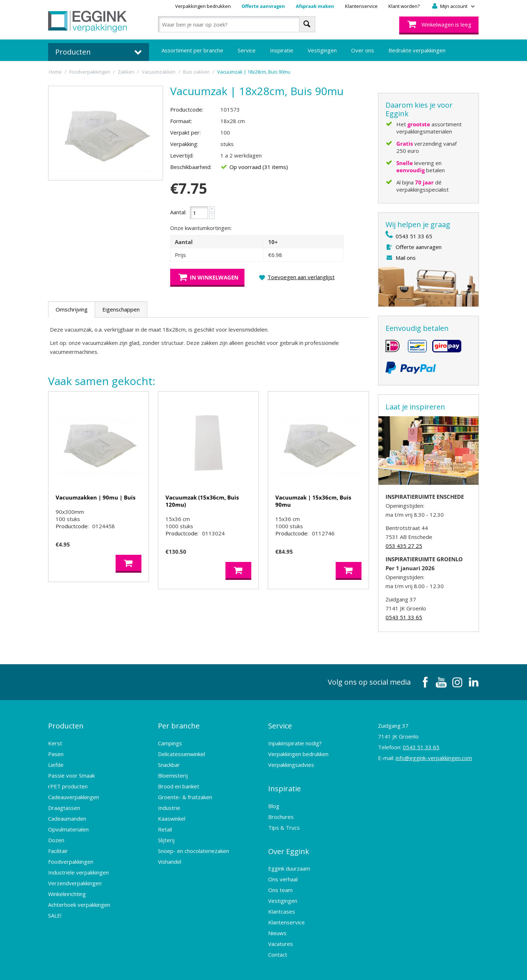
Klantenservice (361, 6)
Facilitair (58, 845)
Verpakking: (184, 144)
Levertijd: (182, 155)
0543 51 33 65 (414, 236)
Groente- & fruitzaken (185, 792)
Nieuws (277, 917)
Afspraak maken (315, 6)
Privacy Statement (250, 967)
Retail (165, 824)
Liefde (56, 759)
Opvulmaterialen (68, 824)
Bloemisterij (173, 770)
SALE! (55, 910)
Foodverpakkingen (71, 856)
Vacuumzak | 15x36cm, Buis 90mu (313, 501)
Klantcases (282, 896)
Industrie (169, 802)
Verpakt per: (185, 132)
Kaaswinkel (172, 813)
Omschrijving (72, 309)
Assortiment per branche (192, 50)
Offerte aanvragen (263, 6)
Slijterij (166, 835)
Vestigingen (322, 50)
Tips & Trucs (284, 817)
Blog (274, 795)
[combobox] (236, 24)
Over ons (363, 50)
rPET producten (68, 781)
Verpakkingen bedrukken (203, 6)
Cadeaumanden (67, 813)
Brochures (281, 806)
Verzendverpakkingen (75, 878)
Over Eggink (289, 838)
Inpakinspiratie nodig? (295, 738)
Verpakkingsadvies (291, 759)
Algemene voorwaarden (194, 967)
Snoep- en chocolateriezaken (193, 845)
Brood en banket (179, 781)
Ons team (280, 874)
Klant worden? (404, 6)
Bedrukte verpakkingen (417, 50)
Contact (278, 939)
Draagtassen (64, 802)
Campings (170, 738)
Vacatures (281, 928)
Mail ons (406, 258)
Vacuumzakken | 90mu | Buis (95, 497)
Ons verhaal (283, 863)
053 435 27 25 (404, 546)
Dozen (56, 835)
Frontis (419, 967)
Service (247, 50)
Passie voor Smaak (71, 770)
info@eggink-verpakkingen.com (434, 758)
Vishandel (170, 856)
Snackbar (169, 759)
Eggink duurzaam (289, 853)
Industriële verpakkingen (78, 867)
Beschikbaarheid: (191, 167)
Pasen (56, 749)
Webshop (330, 967)
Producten (66, 723)
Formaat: (181, 121)
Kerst (55, 738)
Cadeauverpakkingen (74, 792)
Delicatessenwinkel (181, 749)
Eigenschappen (121, 309)
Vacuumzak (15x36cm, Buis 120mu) (202, 501)
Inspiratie (282, 50)
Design (357, 967)
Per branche (179, 723)
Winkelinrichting (67, 888)
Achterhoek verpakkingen (79, 899)
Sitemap (286, 967)
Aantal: (178, 212)
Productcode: (187, 109)
